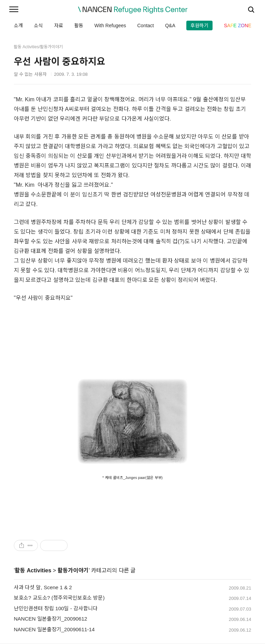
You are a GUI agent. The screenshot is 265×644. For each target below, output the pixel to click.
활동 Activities (33, 570)
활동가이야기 (73, 570)
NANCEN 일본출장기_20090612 (51, 619)
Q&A (170, 25)
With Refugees (110, 25)
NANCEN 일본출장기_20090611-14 (54, 629)
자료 (59, 25)
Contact (146, 25)
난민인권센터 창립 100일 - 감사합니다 (56, 608)
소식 (38, 25)
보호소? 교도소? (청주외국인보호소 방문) (59, 598)
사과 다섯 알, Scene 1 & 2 (43, 587)
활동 (79, 25)
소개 (18, 25)
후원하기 (199, 25)
